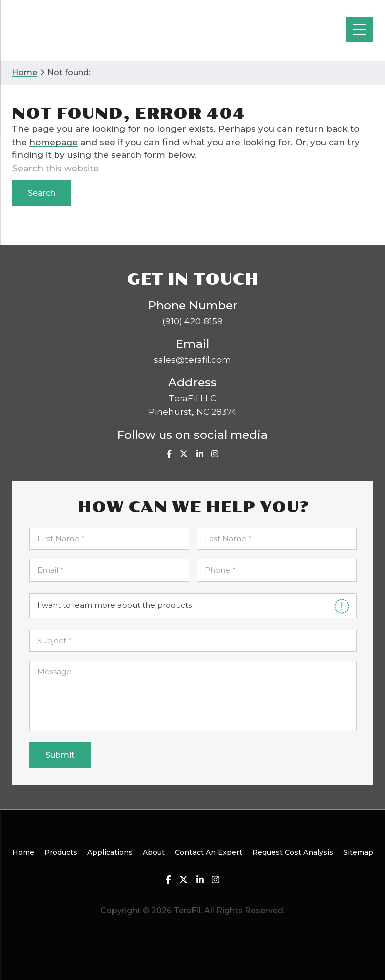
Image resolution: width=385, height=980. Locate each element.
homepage (53, 142)
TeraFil (50, 30)
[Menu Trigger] (360, 29)
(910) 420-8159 (192, 321)
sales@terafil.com (192, 360)
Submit (60, 755)
